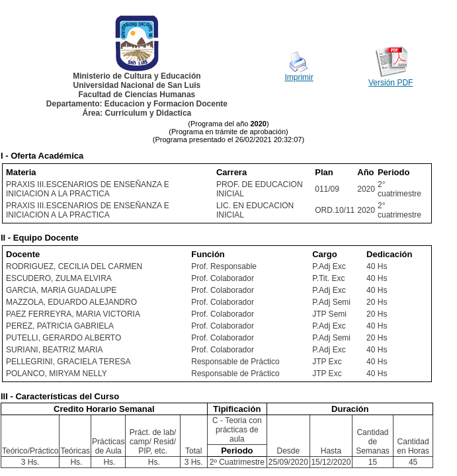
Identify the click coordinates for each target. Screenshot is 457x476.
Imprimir (299, 77)
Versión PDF (391, 83)
